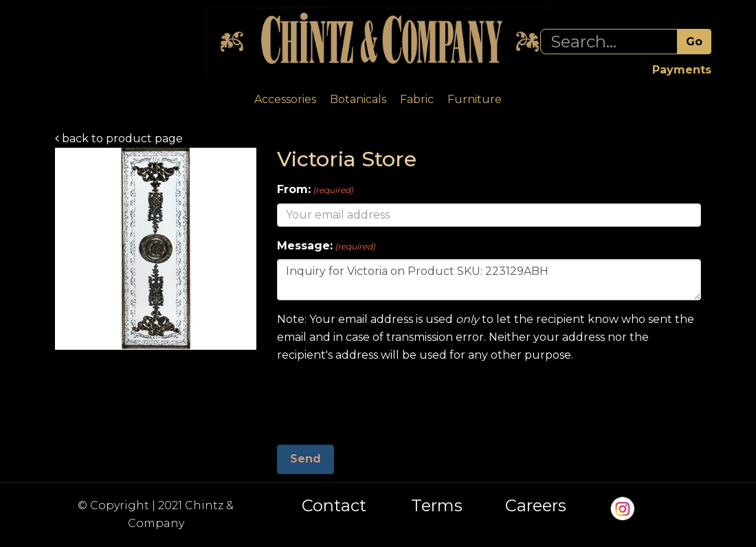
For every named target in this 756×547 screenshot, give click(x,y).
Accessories (285, 99)
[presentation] (381, 399)
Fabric (417, 99)
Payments (682, 70)
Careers (536, 506)
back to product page (119, 138)
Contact (334, 506)
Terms (437, 506)
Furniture (475, 99)
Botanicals (358, 99)
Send (305, 459)
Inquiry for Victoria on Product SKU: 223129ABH (489, 280)
